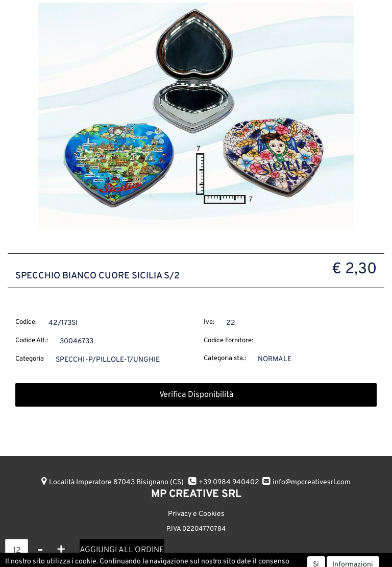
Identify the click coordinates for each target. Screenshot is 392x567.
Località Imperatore (116, 482)
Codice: (26, 322)
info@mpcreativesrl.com (312, 482)
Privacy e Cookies (196, 514)
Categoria (30, 359)
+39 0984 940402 (229, 482)
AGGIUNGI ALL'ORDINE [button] (122, 550)
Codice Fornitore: (228, 341)
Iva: (209, 322)
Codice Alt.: (32, 341)
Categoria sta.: (225, 359)
